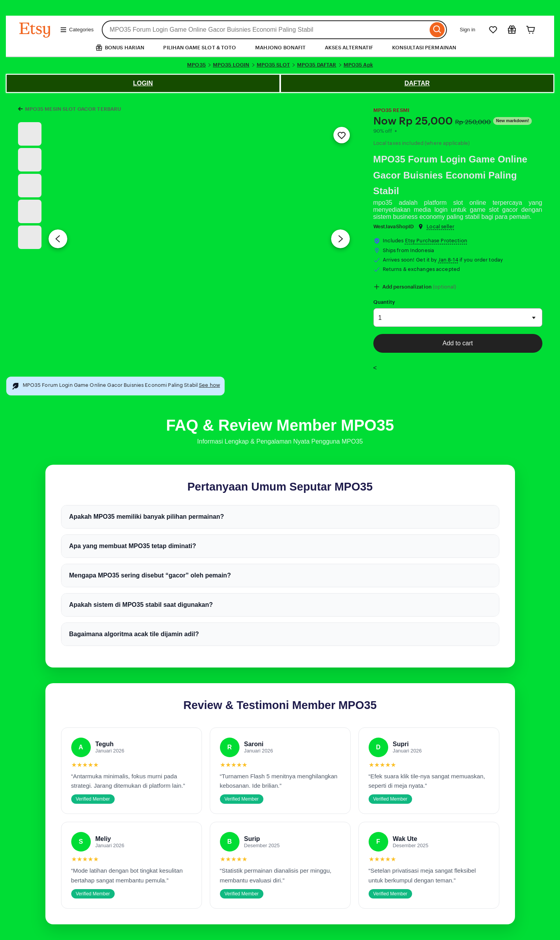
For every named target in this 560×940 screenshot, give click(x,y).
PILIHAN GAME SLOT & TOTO (200, 48)
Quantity (384, 302)
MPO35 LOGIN (231, 65)
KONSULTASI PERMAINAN (424, 48)
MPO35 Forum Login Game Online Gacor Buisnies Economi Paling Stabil (450, 175)
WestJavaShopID (394, 226)
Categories (77, 30)
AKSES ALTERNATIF (349, 48)
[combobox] (265, 30)
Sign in (468, 30)
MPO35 (196, 65)
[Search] (437, 30)
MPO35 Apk (358, 65)
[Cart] (531, 30)
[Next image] (340, 239)
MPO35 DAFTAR (317, 65)
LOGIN (143, 83)
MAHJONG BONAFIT (281, 48)
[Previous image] (58, 239)
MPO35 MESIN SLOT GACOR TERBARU (73, 109)
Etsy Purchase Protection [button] (436, 241)
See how (209, 385)
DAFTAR (417, 83)
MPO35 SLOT (273, 65)
